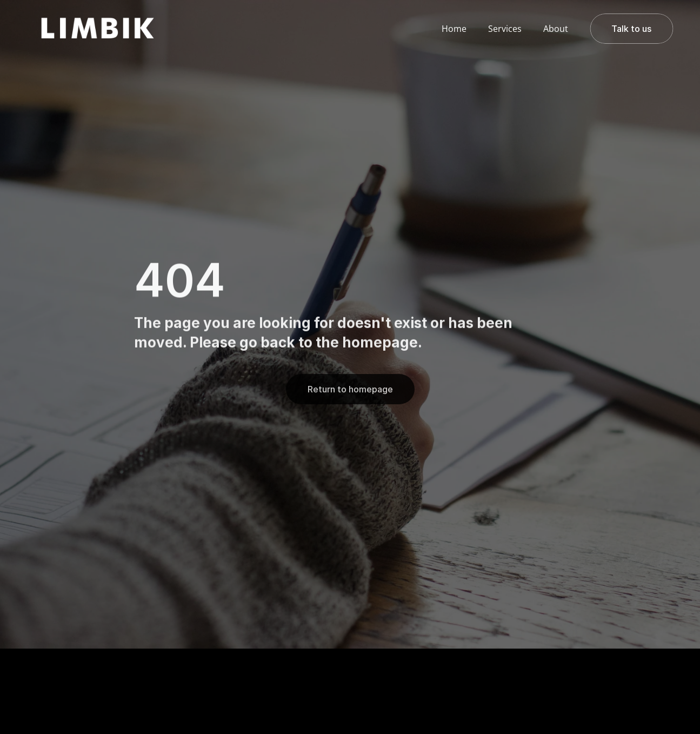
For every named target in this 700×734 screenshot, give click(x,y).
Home (454, 29)
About (556, 29)
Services (505, 29)
